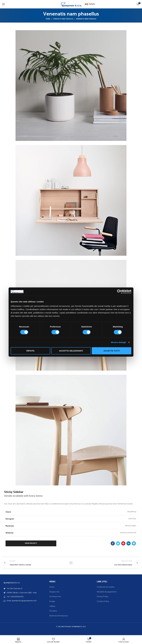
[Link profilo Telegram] (134, 543)
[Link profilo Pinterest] (123, 543)
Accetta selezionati (71, 351)
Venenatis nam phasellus (63, 19)
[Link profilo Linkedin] (129, 543)
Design (52, 603)
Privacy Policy (103, 598)
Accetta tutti (112, 351)
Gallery (52, 607)
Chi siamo (53, 612)
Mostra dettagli (118, 342)
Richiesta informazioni (59, 617)
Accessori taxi (55, 598)
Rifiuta (30, 351)
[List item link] (24, 598)
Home (48, 19)
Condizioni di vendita (106, 588)
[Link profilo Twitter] (118, 543)
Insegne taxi (54, 593)
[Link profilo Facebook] (113, 543)
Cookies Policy (103, 603)
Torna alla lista (71, 563)
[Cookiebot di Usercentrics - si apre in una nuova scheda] (119, 292)
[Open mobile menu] (3, 4)
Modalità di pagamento (107, 593)
